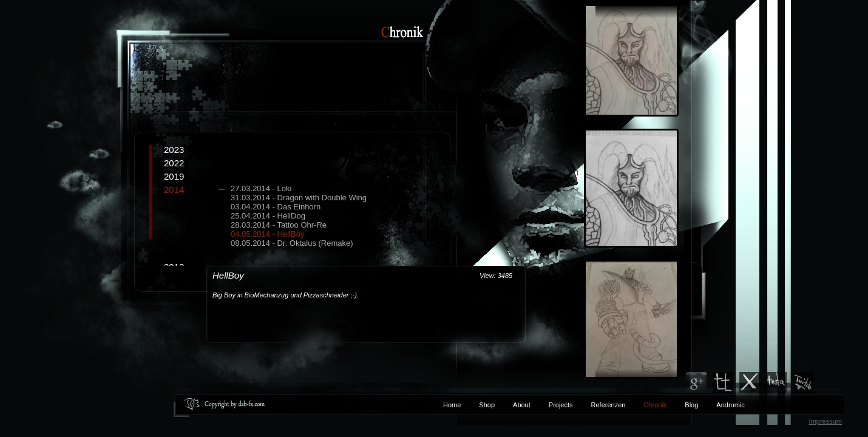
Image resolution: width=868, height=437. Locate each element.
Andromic (730, 405)
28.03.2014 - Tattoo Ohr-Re (279, 225)
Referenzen (599, 405)
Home (452, 405)
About (522, 405)
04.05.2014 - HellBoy (267, 234)
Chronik (655, 405)
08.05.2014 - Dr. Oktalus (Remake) (292, 243)
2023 (174, 150)
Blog (691, 405)
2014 (307, 216)
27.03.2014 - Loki (261, 188)
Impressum (826, 421)
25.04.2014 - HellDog (268, 216)
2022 (174, 163)
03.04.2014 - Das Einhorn (276, 207)
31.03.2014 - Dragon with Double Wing (299, 198)
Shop (487, 405)
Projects (561, 405)
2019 (174, 176)
